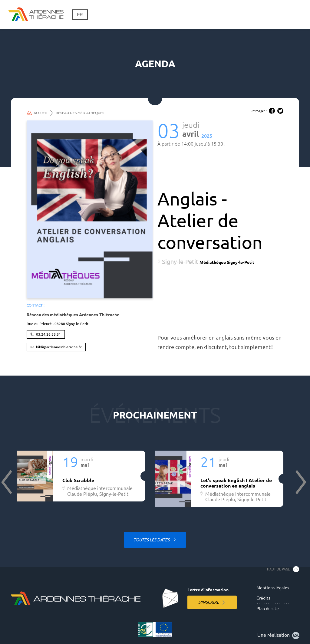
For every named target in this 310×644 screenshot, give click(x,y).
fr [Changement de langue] (80, 15)
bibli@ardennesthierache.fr (59, 347)
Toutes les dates (152, 540)
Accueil (40, 113)
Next (300, 482)
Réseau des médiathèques (80, 113)
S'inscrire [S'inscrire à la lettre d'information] (209, 602)
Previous (7, 482)
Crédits (263, 598)
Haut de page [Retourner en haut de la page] (278, 569)
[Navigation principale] (295, 13)
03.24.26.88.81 (48, 334)
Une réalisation (278, 636)
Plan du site (268, 609)
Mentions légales (273, 588)
